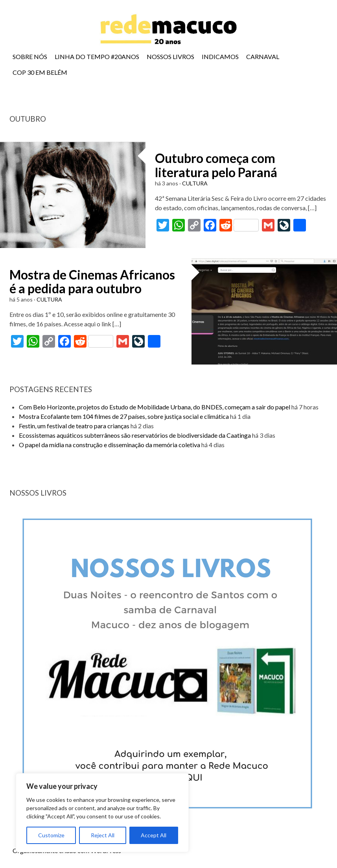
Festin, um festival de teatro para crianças (74, 426)
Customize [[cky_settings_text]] (51, 835)
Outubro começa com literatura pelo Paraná (216, 165)
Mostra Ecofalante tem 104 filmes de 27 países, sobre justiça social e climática (124, 416)
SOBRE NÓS (30, 56)
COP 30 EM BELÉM (40, 72)
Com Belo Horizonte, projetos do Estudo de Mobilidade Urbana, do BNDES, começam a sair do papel (155, 407)
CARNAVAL (263, 56)
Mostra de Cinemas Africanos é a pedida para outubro (92, 281)
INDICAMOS (220, 56)
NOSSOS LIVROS (170, 56)
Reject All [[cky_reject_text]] (103, 835)
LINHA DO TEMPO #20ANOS (97, 56)
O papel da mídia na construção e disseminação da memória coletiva (110, 445)
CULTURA (195, 183)
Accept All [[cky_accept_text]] (154, 835)
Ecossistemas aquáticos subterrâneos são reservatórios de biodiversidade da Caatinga (135, 435)
